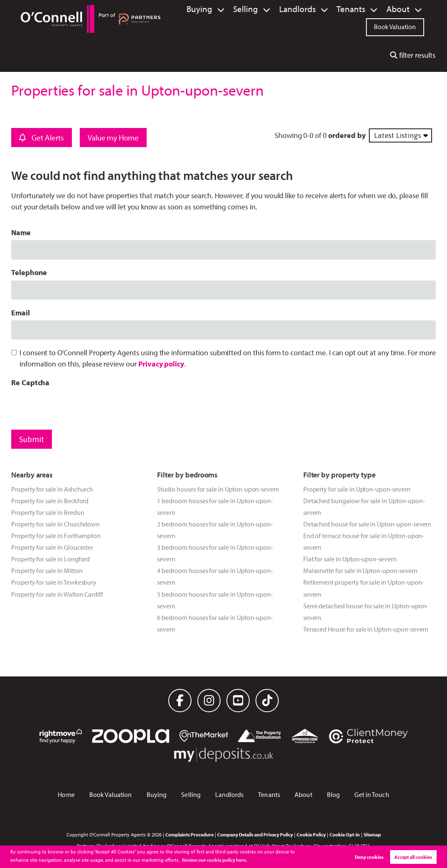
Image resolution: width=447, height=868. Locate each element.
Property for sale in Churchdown (55, 524)
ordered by (347, 135)
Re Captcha (30, 382)
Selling (270, 9)
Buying (230, 9)
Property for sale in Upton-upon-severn (357, 489)
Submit (32, 439)
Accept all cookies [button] (413, 857)
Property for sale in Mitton (47, 570)
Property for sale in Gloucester (52, 547)
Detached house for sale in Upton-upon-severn (367, 524)
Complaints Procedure (189, 834)
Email (21, 313)
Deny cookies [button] (369, 857)
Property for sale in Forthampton (56, 536)
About (401, 9)
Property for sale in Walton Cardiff (57, 594)
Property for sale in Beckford (50, 501)
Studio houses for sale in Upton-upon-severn (218, 489)
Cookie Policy (311, 834)
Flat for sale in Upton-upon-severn (350, 559)
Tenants (360, 9)
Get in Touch (372, 794)
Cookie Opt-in (345, 834)
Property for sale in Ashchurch (52, 489)
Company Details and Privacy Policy (255, 834)
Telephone (29, 272)
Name (21, 232)
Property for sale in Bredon (48, 512)
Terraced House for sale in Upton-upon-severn (366, 629)
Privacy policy (161, 364)
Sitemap (372, 834)
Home (66, 794)
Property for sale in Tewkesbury (54, 582)
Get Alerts (42, 138)
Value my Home (113, 138)
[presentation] (74, 406)
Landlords (315, 9)
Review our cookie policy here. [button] (215, 860)
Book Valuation (395, 26)
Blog (333, 794)
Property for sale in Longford (50, 559)
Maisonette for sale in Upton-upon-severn (360, 570)
